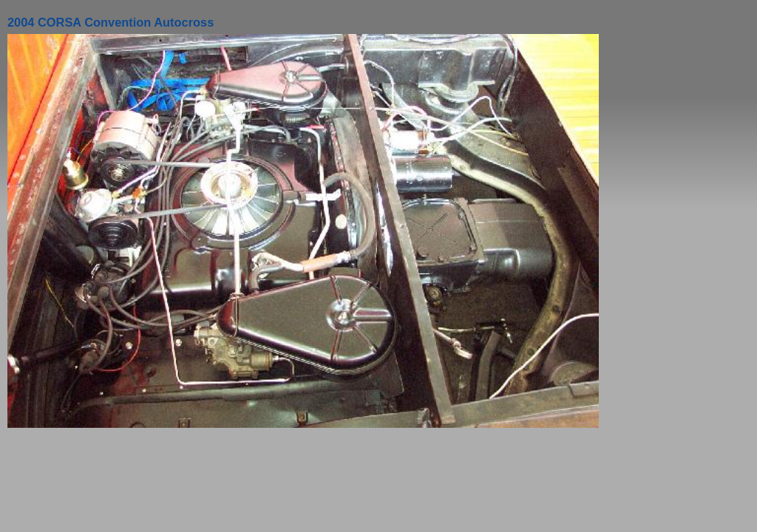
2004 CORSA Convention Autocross (111, 22)
